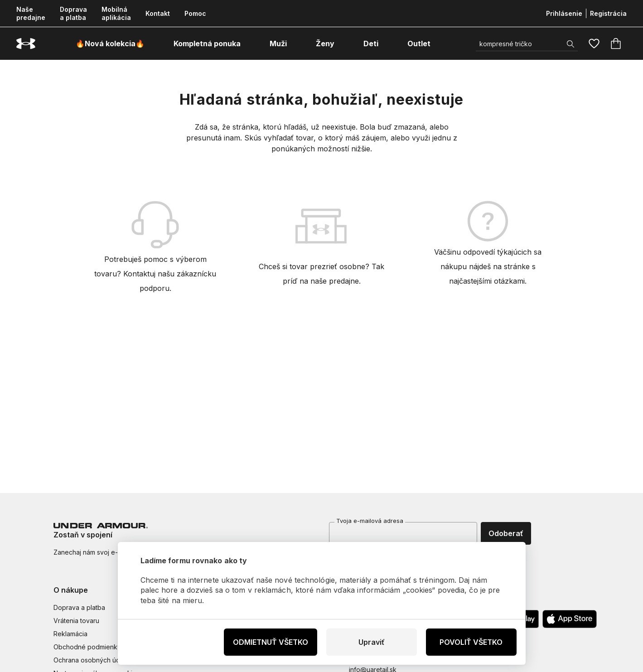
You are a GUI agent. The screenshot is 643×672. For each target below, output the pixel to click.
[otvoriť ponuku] (249, 44)
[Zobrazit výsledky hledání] (570, 44)
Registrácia (608, 13)
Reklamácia (70, 634)
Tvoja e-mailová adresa (370, 521)
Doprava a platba (73, 13)
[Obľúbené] (594, 44)
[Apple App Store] (570, 619)
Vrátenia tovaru (76, 621)
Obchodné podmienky (87, 647)
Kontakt (158, 13)
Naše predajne (31, 13)
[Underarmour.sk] (26, 44)
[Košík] (616, 44)
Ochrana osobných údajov (93, 660)
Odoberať (506, 533)
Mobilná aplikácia (116, 13)
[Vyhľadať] (527, 44)
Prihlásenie (564, 13)
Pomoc (195, 13)
